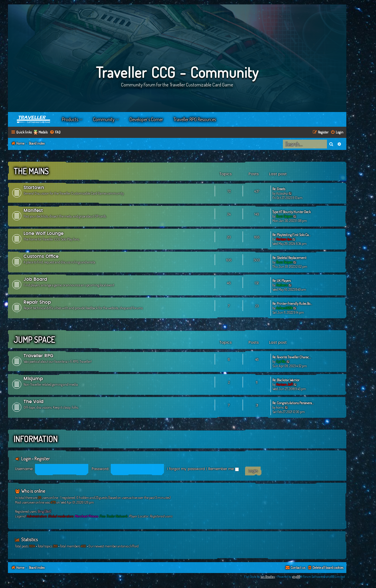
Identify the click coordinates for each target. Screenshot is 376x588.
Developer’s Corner (146, 119)
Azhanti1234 (284, 308)
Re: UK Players (282, 281)
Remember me (224, 469)
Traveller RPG (38, 356)
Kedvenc (282, 285)
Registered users (161, 516)
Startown (34, 188)
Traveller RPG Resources (195, 119)
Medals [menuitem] (43, 132)
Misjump (33, 379)
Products (70, 119)
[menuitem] (55, 132)
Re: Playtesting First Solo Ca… (291, 235)
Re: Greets (279, 189)
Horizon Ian (284, 239)
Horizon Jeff (284, 384)
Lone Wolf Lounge (43, 234)
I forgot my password (186, 469)
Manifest (33, 211)
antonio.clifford (128, 546)
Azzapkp (282, 193)
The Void (33, 402)
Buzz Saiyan (284, 216)
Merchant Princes (86, 516)
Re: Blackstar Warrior (286, 380)
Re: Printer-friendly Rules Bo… (292, 304)
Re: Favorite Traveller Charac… (292, 357)
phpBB (296, 577)
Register (42, 459)
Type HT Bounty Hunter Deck (292, 212)
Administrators (37, 516)
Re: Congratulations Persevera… (293, 403)
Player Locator (139, 516)
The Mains (31, 171)
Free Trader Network (113, 516)
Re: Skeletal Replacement (289, 258)
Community (104, 119)
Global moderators (61, 516)
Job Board (35, 279)
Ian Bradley (268, 577)
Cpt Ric (281, 361)
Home (34, 119)
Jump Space (34, 340)
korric (280, 407)
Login (26, 459)
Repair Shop (37, 302)
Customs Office (41, 257)
